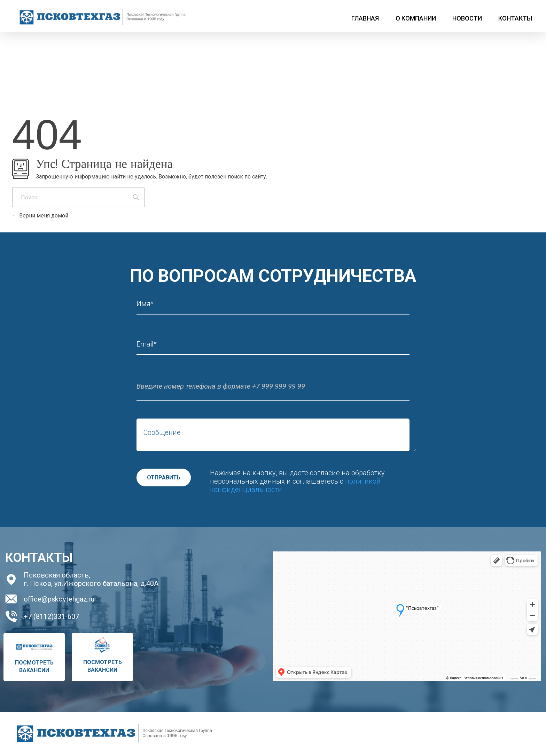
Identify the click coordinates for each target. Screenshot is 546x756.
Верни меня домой (40, 216)
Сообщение (162, 433)
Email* (147, 344)
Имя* (145, 304)
